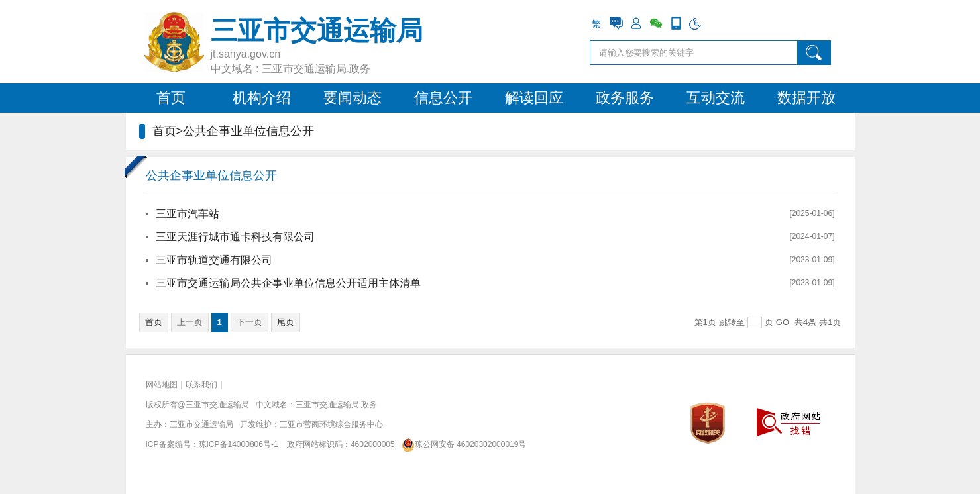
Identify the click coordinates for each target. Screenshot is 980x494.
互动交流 (716, 98)
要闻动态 (353, 98)
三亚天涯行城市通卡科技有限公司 (235, 237)
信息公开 (443, 98)
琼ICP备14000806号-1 (239, 444)
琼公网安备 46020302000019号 (462, 444)
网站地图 (162, 385)
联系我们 (201, 385)
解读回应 (534, 98)
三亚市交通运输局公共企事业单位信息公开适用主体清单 (288, 283)
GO (783, 322)
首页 (171, 98)
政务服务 (625, 98)
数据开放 (806, 98)
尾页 (286, 322)
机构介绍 (262, 98)
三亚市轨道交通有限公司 (214, 260)
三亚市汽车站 (188, 214)
